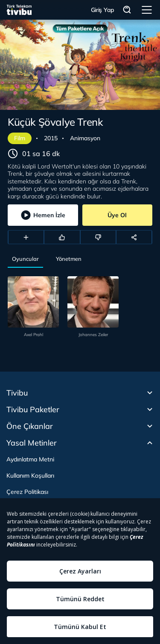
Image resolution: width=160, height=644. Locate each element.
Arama (127, 10)
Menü (147, 10)
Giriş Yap (103, 10)
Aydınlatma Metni (30, 459)
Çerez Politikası (27, 492)
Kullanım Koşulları (30, 476)
